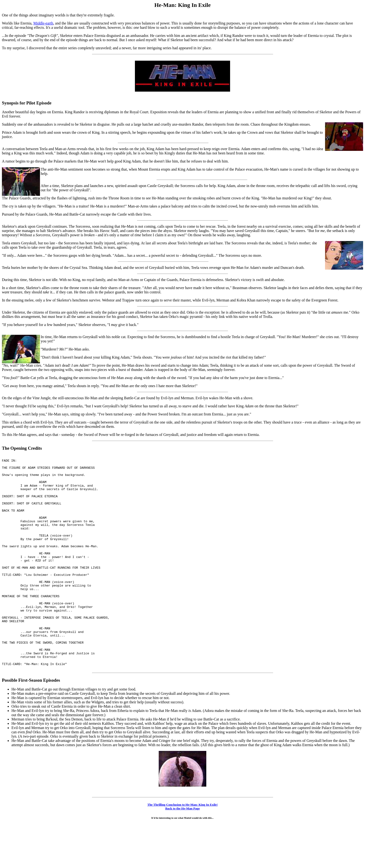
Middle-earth (43, 23)
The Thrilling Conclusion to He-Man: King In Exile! (182, 847)
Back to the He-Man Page (182, 851)
